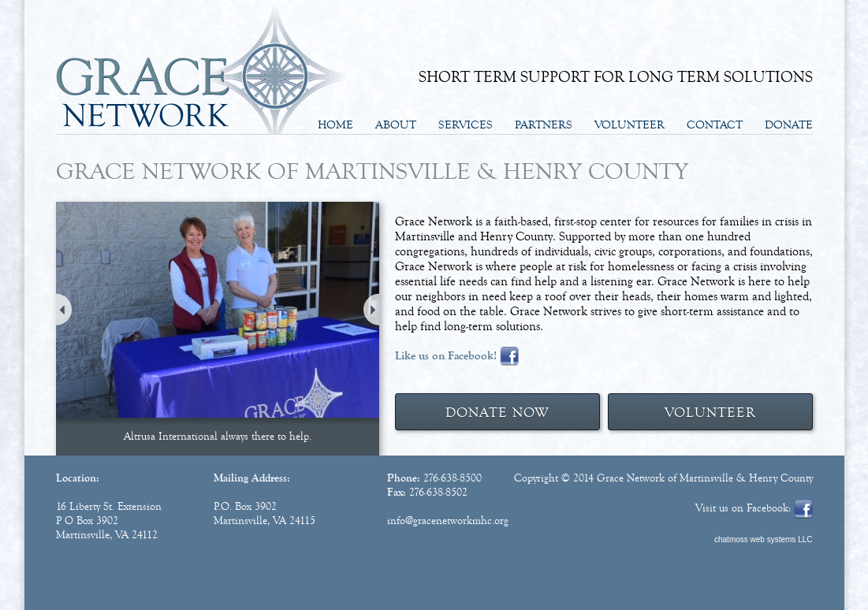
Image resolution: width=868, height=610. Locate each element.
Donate (789, 125)
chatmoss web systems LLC (764, 539)
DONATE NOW (497, 413)
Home (335, 125)
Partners (544, 125)
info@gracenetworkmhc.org (448, 521)
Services (466, 125)
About (396, 125)
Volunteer (630, 125)
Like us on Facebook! (446, 356)
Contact (715, 125)
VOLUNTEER (710, 413)
